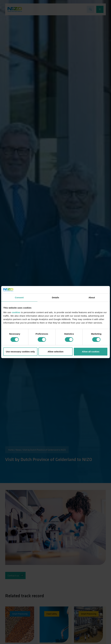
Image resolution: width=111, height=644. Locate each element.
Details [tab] (55, 297)
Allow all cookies (91, 352)
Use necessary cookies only (20, 352)
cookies (16, 312)
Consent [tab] (19, 297)
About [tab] (92, 297)
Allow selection (55, 352)
